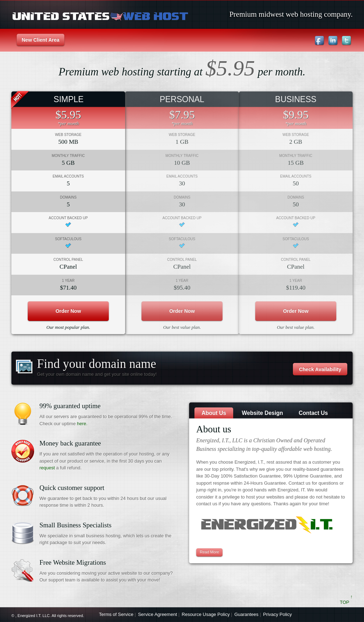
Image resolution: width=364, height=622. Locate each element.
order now (68, 311)
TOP (346, 602)
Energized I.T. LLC (34, 616)
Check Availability (320, 369)
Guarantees (246, 614)
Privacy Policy (277, 614)
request (47, 468)
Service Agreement (157, 614)
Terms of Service (116, 614)
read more (209, 552)
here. (82, 424)
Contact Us (313, 413)
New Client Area (41, 40)
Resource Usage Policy (206, 614)
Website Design (262, 413)
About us (214, 413)
